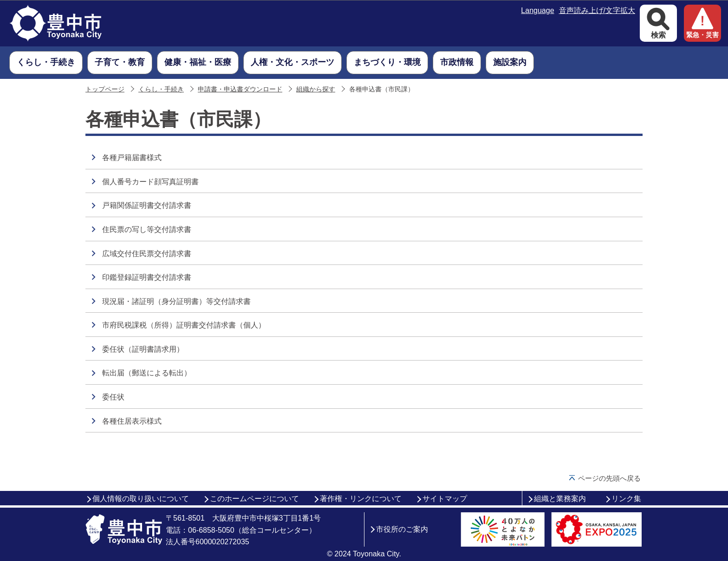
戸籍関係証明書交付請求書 (147, 205)
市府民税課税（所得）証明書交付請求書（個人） (184, 325)
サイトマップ (445, 499)
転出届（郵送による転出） (147, 373)
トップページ (105, 89)
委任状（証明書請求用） (143, 349)
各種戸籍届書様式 (132, 158)
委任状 (113, 397)
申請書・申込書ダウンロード (240, 89)
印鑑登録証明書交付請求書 (147, 277)
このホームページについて (254, 499)
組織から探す (316, 89)
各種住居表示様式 (132, 421)
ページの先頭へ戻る (609, 478)
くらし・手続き (161, 89)
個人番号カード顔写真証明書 (150, 182)
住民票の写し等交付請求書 (147, 229)
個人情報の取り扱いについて (141, 499)
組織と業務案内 (560, 499)
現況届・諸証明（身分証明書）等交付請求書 (176, 301)
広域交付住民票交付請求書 (147, 254)
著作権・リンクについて (361, 499)
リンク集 (626, 499)
